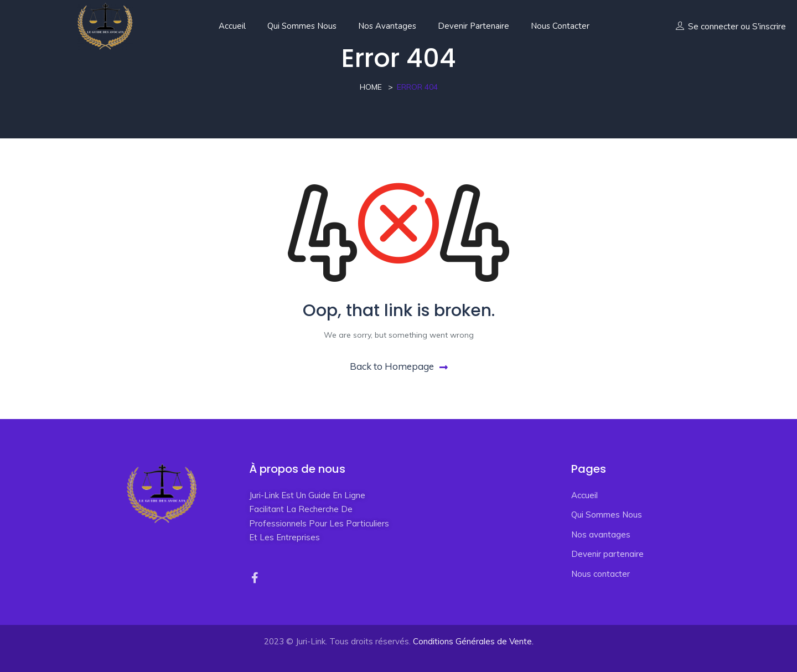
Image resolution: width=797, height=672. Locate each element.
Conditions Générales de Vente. (473, 641)
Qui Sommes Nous (302, 26)
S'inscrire (769, 26)
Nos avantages (387, 26)
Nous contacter (560, 26)
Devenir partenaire (473, 26)
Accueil (232, 26)
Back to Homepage (399, 366)
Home (371, 87)
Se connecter (713, 26)
